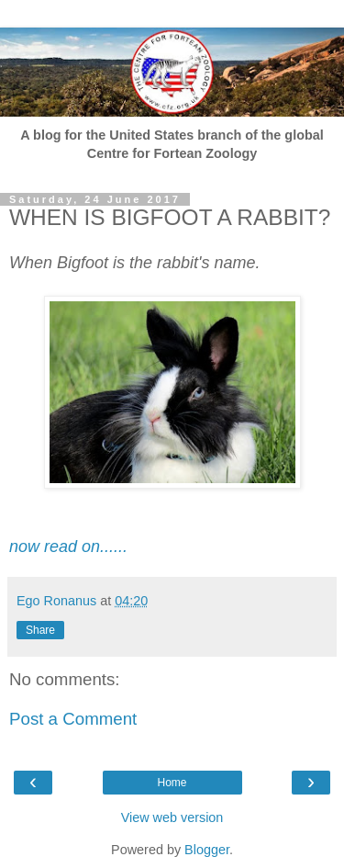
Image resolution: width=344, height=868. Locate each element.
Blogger (207, 850)
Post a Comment (73, 719)
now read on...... (68, 547)
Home (172, 783)
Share (40, 630)
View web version (172, 817)
